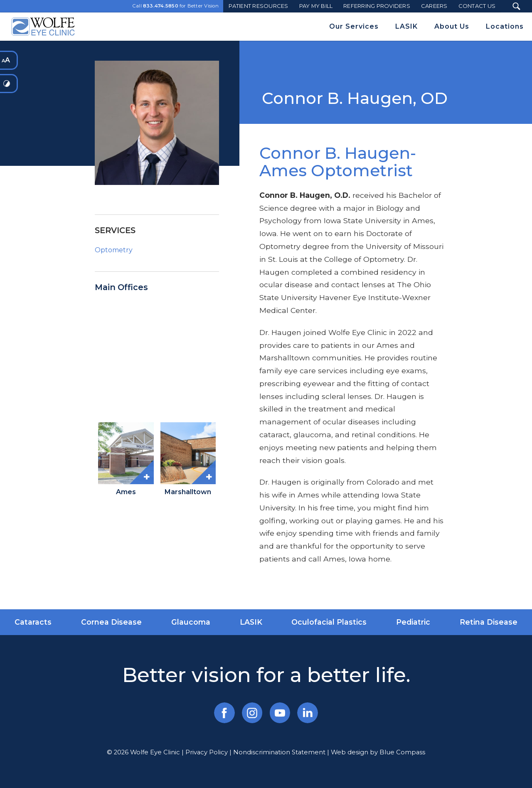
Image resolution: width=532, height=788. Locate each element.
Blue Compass (402, 752)
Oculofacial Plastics (329, 622)
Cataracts (33, 622)
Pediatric (413, 622)
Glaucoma (191, 622)
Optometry (114, 250)
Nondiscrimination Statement (279, 752)
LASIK (251, 622)
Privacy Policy (207, 752)
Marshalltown (188, 492)
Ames (126, 492)
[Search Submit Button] (516, 6)
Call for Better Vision (176, 6)
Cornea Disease (111, 622)
